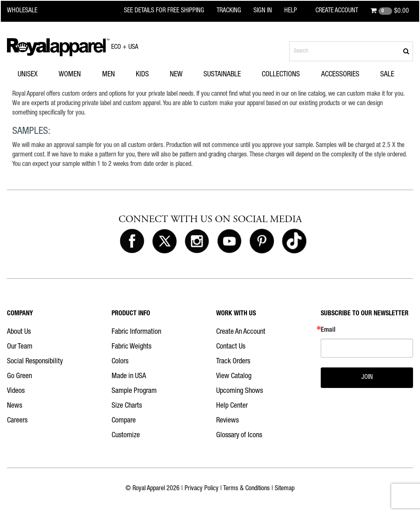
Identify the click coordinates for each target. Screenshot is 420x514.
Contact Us (231, 347)
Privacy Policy (202, 489)
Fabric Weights (131, 347)
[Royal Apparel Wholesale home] (27, 11)
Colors (120, 362)
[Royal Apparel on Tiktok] (294, 241)
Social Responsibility (35, 362)
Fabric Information (136, 332)
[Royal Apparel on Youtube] (229, 241)
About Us (19, 332)
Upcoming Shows (240, 391)
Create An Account (241, 332)
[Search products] (351, 51)
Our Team (20, 347)
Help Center (232, 406)
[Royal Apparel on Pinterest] (262, 241)
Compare (124, 421)
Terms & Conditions (247, 489)
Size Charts (127, 406)
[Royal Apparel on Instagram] (197, 241)
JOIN (367, 378)
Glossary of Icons (239, 436)
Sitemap (285, 489)
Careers (17, 421)
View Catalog (234, 376)
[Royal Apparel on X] (164, 241)
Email (328, 330)
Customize (126, 436)
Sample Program (134, 391)
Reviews (227, 421)
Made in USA (129, 376)
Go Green (19, 376)
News (15, 406)
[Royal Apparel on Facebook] (132, 241)
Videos (16, 391)
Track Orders (233, 362)
